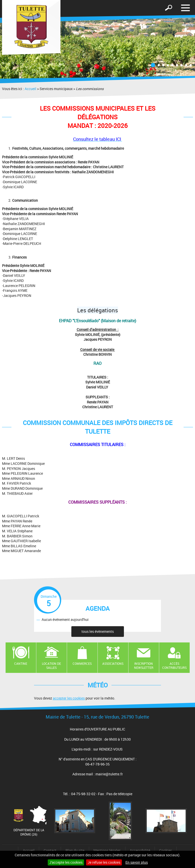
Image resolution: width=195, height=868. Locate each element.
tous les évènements (98, 631)
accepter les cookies (69, 698)
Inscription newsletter (144, 666)
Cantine (21, 663)
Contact (50, 850)
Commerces (82, 663)
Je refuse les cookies (104, 862)
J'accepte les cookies (66, 862)
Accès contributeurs (174, 666)
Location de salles (51, 666)
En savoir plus (137, 862)
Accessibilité (140, 850)
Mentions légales (107, 850)
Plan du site (75, 850)
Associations (113, 663)
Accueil (30, 89)
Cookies (166, 850)
